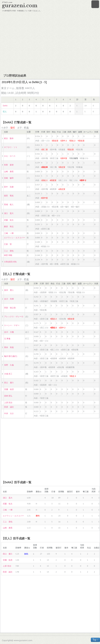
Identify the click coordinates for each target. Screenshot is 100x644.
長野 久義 (9, 365)
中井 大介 (9, 413)
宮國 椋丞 (9, 389)
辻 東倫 (7, 339)
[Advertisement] (50, 42)
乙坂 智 (8, 244)
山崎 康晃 (9, 172)
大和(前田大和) (10, 262)
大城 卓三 (8, 374)
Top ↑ (95, 640)
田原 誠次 (9, 407)
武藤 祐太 (9, 220)
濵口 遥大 (9, 213)
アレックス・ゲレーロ (14, 317)
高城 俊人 (9, 204)
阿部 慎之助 (10, 308)
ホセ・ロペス (10, 156)
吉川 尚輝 (9, 299)
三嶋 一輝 (9, 233)
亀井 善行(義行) (11, 356)
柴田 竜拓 (9, 196)
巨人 (5, 112)
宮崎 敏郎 (9, 178)
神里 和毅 (8, 255)
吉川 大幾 (9, 332)
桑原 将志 (9, 227)
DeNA (5, 106)
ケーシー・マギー (12, 325)
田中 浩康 (9, 187)
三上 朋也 (9, 251)
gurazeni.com (20, 6)
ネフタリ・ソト (11, 147)
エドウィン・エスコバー (15, 238)
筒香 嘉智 (9, 165)
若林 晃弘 (8, 396)
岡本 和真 (9, 347)
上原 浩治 (8, 403)
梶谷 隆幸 (9, 138)
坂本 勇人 (9, 290)
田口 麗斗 (9, 383)
